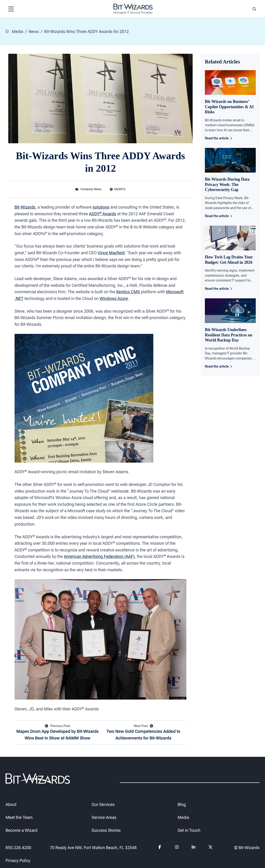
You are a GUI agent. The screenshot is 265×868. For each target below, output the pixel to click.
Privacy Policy (18, 861)
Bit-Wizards (25, 207)
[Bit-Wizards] (133, 9)
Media (14, 31)
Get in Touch (189, 830)
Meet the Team (19, 817)
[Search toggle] (254, 9)
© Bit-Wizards (247, 848)
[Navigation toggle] (11, 9)
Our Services (103, 804)
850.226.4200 (18, 848)
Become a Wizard (22, 830)
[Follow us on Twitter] (210, 848)
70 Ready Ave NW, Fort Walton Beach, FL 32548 (93, 848)
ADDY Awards (103, 214)
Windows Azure (114, 298)
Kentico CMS (128, 292)
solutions (101, 207)
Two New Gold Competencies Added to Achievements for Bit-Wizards (143, 732)
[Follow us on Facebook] (160, 848)
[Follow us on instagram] (177, 848)
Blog (182, 804)
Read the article (218, 138)
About (11, 804)
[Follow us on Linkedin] (193, 848)
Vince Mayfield (111, 253)
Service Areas (104, 817)
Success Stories (106, 830)
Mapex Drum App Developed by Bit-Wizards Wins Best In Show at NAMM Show (57, 732)
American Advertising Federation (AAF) (99, 556)
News (34, 31)
